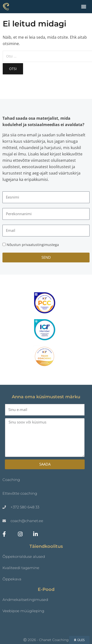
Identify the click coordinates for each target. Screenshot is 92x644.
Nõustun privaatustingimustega (33, 245)
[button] (84, 6)
